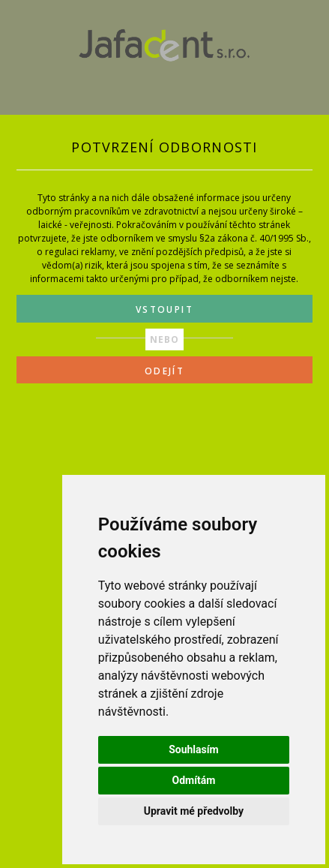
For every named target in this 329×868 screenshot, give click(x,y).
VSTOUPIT (164, 309)
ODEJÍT (164, 371)
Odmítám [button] (193, 780)
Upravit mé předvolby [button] (194, 811)
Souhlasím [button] (194, 749)
